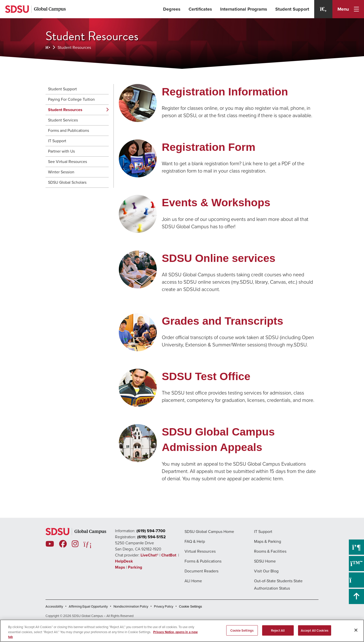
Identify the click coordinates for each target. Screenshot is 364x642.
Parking (135, 567)
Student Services (63, 120)
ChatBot (169, 555)
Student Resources (74, 47)
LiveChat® (150, 555)
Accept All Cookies (315, 630)
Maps (120, 567)
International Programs (244, 9)
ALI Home (193, 581)
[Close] (356, 630)
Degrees (172, 9)
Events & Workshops (216, 202)
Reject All (278, 630)
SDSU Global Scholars (67, 182)
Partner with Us (61, 151)
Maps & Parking (268, 541)
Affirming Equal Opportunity (88, 606)
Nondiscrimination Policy (131, 606)
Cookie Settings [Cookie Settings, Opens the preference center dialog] (242, 630)
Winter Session (61, 172)
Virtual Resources (200, 551)
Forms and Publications (69, 130)
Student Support (292, 9)
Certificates (200, 9)
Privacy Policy (164, 606)
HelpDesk (124, 561)
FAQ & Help (195, 541)
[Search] (323, 9)
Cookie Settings (190, 606)
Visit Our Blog (266, 571)
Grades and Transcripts (222, 321)
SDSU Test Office (206, 376)
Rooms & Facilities (270, 551)
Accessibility (54, 606)
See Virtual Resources (67, 162)
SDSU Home (265, 561)
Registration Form (209, 147)
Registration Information (225, 92)
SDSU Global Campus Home (209, 532)
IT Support (57, 141)
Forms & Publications (203, 561)
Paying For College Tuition (71, 99)
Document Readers (201, 571)
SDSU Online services (219, 258)
